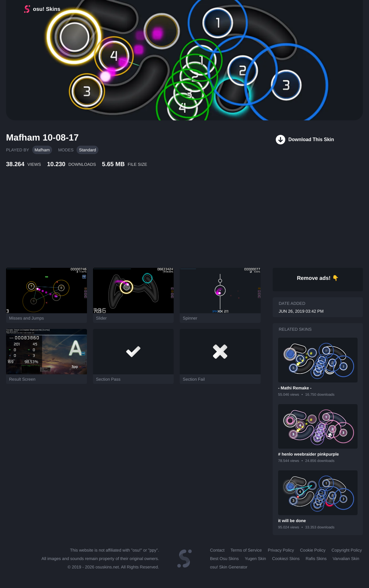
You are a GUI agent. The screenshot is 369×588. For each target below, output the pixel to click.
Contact (217, 550)
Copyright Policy (347, 550)
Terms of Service (246, 550)
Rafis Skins (316, 559)
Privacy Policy (281, 550)
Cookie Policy (313, 550)
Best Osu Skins (224, 559)
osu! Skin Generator (229, 567)
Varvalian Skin (346, 559)
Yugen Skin (255, 559)
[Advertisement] (146, 224)
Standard (87, 150)
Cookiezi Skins (286, 559)
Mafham (42, 150)
